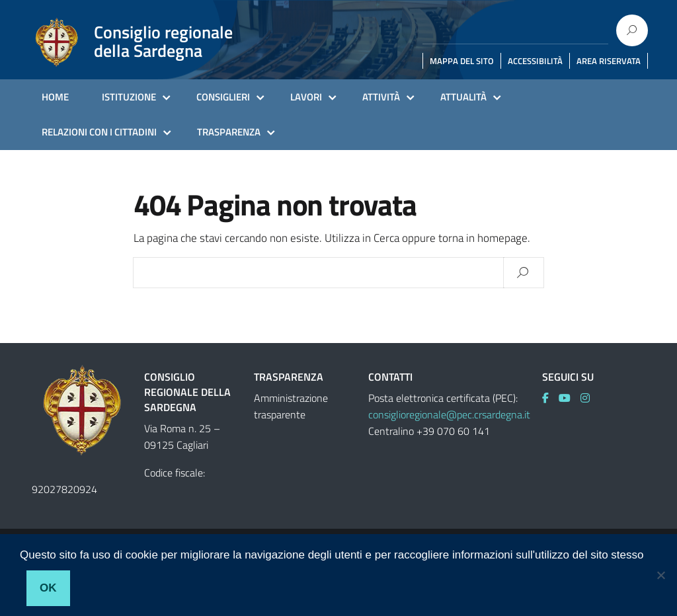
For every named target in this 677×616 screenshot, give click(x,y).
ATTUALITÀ (463, 97)
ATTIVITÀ (381, 97)
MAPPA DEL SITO (462, 61)
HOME (55, 97)
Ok (48, 588)
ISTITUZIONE (129, 97)
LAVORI (306, 97)
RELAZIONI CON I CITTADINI (99, 132)
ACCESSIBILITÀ (535, 61)
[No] (660, 575)
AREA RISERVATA (609, 61)
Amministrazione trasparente (291, 406)
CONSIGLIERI (223, 97)
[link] (550, 398)
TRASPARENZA (229, 132)
